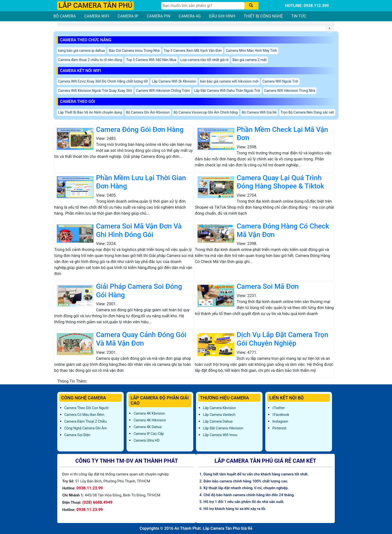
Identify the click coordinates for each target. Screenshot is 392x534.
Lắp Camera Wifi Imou (220, 435)
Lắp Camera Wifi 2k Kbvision (174, 81)
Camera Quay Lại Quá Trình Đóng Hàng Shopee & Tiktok (280, 182)
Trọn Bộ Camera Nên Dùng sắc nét (307, 112)
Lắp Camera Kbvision (219, 408)
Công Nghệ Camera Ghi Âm (85, 428)
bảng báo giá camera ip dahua (81, 51)
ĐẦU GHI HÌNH (222, 16)
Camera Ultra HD (146, 440)
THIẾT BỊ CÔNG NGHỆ (263, 16)
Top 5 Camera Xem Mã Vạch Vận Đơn (193, 51)
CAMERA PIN (158, 16)
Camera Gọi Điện (77, 435)
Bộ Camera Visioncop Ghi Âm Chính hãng (206, 112)
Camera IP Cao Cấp (149, 434)
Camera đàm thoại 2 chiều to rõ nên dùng (90, 60)
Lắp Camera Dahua (218, 421)
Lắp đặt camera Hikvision (223, 428)
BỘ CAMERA (65, 16)
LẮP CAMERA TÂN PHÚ (95, 5)
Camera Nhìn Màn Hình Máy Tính (251, 51)
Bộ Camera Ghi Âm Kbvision (148, 112)
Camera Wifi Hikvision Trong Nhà (290, 91)
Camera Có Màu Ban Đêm (84, 415)
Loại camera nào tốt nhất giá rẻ (204, 60)
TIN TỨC (299, 16)
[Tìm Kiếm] (203, 6)
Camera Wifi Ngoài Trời (280, 81)
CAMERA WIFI (97, 16)
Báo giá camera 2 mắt (249, 60)
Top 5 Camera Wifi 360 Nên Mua (151, 60)
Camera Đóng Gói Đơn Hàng (140, 129)
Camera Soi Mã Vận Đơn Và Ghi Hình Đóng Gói (139, 230)
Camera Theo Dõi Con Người (86, 408)
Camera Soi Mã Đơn (268, 286)
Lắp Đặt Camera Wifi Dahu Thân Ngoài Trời (227, 91)
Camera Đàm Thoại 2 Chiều (85, 421)
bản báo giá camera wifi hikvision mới (229, 81)
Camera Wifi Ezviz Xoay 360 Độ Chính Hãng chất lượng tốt (103, 81)
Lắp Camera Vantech (219, 415)
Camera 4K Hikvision (150, 420)
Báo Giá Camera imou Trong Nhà (134, 51)
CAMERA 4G (190, 16)
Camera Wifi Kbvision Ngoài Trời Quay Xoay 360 (95, 91)
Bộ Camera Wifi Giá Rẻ (259, 112)
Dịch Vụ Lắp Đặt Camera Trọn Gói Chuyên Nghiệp (282, 339)
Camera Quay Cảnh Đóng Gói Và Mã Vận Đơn (141, 339)
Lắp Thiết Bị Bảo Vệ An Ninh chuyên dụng (90, 112)
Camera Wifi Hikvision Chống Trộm (163, 91)
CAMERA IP (128, 16)
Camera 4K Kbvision (149, 413)
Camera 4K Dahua (147, 427)
